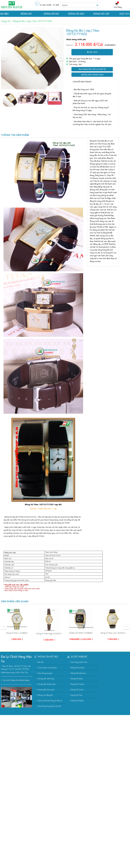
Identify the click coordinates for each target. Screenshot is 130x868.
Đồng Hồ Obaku (77, 700)
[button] (4, 58)
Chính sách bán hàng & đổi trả (50, 700)
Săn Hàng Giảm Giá (79, 662)
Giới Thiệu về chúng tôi (47, 667)
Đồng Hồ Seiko (77, 678)
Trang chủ (6, 21)
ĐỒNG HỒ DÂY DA (76, 14)
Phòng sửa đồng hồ (45, 695)
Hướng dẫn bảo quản (46, 689)
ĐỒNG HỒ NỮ (51, 14)
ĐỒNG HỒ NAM (26, 14)
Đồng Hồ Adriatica (78, 673)
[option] (32, 58)
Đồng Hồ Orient (77, 689)
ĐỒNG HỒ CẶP (101, 14)
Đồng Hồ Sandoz (78, 667)
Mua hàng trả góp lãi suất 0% (92, 69)
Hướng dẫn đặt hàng (46, 678)
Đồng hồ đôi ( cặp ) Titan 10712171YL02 (33, 21)
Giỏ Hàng (118, 7)
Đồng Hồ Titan (77, 695)
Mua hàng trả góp (45, 673)
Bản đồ (41, 662)
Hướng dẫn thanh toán (92, 75)
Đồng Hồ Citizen (77, 684)
